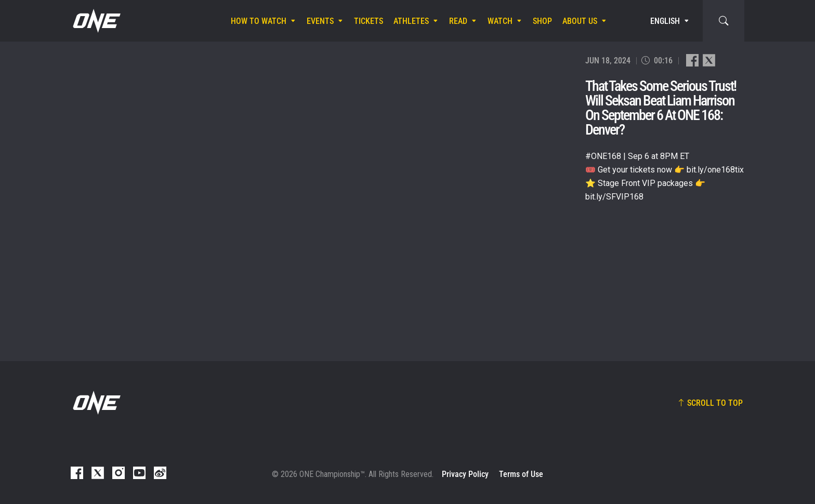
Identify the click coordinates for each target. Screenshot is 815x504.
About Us (580, 21)
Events (320, 21)
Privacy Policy (465, 474)
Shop (542, 21)
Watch (500, 21)
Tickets (369, 21)
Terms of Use (521, 474)
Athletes (411, 21)
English (665, 21)
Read (458, 21)
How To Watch (259, 21)
